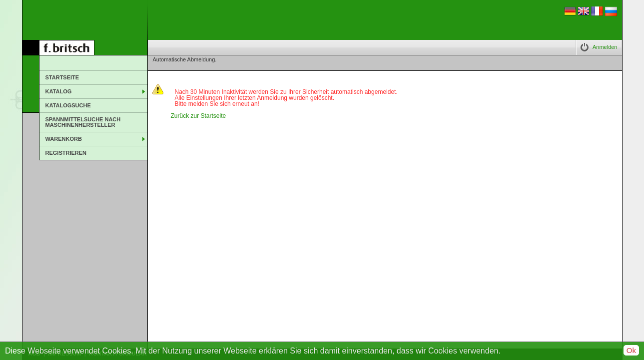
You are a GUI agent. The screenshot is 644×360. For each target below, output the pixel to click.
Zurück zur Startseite (199, 116)
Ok (631, 350)
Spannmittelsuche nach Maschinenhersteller (83, 122)
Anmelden (605, 47)
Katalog (59, 91)
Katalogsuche (68, 105)
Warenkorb (64, 139)
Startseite (62, 77)
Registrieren (66, 153)
